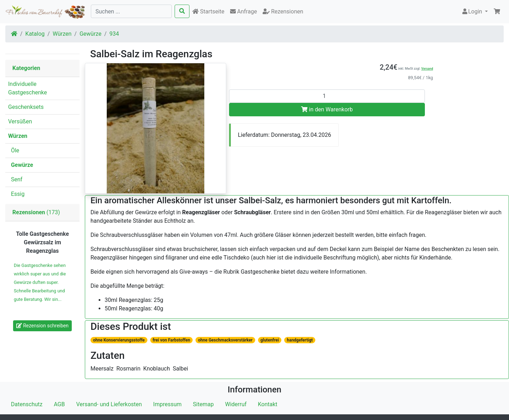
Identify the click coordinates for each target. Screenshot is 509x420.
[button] (497, 12)
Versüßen (20, 121)
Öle (14, 150)
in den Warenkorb (327, 109)
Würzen (62, 34)
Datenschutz (27, 404)
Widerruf (236, 404)
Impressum (167, 404)
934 (114, 34)
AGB (59, 404)
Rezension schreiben (42, 326)
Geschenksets (26, 107)
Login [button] (472, 11)
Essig (16, 194)
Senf (15, 179)
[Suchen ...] (131, 11)
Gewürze (90, 34)
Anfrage (244, 11)
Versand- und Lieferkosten (109, 404)
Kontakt (268, 404)
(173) (36, 212)
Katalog (35, 34)
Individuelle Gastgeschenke (28, 88)
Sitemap (203, 404)
